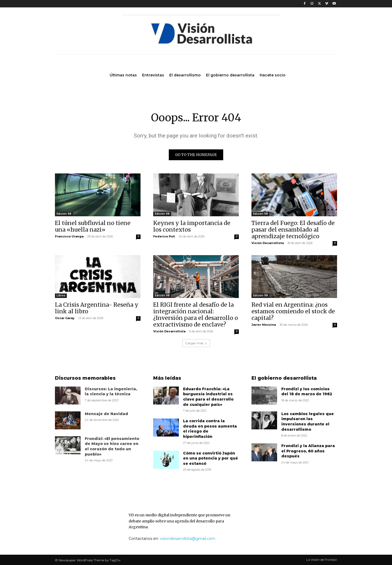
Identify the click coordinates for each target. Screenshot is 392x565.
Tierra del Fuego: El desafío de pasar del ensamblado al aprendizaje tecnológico (293, 230)
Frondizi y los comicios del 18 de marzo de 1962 (307, 392)
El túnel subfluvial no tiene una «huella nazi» (93, 226)
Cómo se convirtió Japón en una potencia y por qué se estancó (211, 458)
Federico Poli (164, 236)
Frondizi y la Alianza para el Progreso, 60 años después (308, 451)
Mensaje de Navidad (106, 414)
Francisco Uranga (69, 236)
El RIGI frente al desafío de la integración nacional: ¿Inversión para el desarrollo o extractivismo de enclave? (196, 315)
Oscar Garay (65, 318)
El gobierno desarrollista (284, 378)
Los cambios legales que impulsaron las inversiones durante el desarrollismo (308, 422)
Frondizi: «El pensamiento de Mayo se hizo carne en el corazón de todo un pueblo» (112, 446)
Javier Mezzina (264, 325)
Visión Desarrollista (268, 243)
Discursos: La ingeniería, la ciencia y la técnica (111, 392)
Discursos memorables (85, 378)
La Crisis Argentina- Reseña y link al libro (97, 308)
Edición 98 (64, 214)
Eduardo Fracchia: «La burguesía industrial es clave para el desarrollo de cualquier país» (208, 397)
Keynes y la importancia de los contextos (192, 226)
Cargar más (196, 343)
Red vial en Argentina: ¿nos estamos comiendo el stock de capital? (293, 311)
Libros (61, 295)
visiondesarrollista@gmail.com (188, 539)
